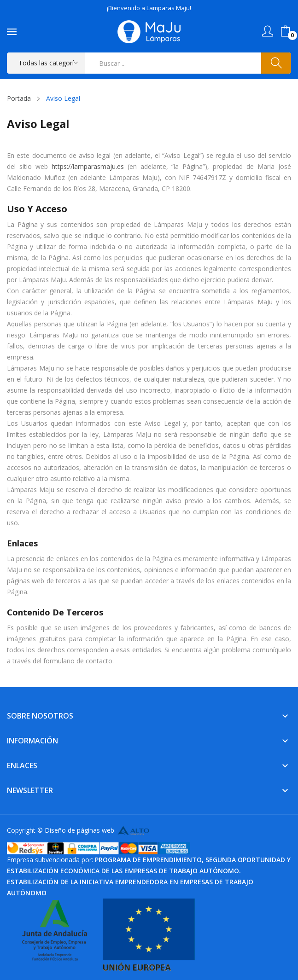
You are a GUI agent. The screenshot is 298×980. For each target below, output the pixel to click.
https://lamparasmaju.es (88, 166)
